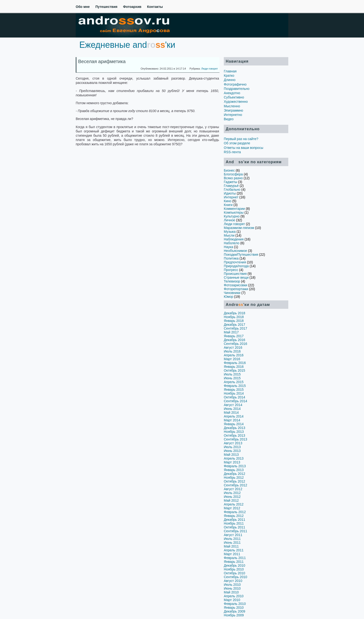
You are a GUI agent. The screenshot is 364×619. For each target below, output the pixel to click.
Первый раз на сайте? (241, 139)
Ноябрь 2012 (234, 478)
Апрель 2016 (234, 355)
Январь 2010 (234, 608)
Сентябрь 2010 (236, 577)
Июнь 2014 (232, 409)
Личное (230, 220)
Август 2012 (233, 489)
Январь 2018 (234, 321)
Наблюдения (234, 239)
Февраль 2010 (235, 604)
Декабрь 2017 (235, 325)
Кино (228, 201)
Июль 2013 (232, 447)
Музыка (230, 232)
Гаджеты (230, 182)
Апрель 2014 (234, 416)
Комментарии (234, 209)
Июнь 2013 (232, 451)
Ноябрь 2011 (234, 523)
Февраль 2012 (235, 512)
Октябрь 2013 (234, 435)
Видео (229, 119)
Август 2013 (233, 443)
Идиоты (230, 193)
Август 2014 (233, 405)
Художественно (236, 102)
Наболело (232, 243)
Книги (228, 205)
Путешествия (106, 7)
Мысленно (232, 106)
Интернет (231, 197)
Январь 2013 (234, 470)
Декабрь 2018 (235, 313)
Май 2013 (231, 455)
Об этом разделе (237, 143)
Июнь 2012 (232, 497)
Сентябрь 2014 (236, 401)
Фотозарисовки (236, 285)
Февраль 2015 (235, 386)
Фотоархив (132, 7)
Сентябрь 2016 (236, 344)
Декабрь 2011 (235, 520)
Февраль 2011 (235, 558)
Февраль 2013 (235, 466)
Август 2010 (233, 581)
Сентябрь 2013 (236, 439)
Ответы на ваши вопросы (244, 148)
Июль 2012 (232, 493)
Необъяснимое (235, 251)
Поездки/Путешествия (241, 255)
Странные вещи (236, 277)
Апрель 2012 (234, 504)
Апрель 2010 (234, 596)
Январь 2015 (234, 390)
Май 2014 (231, 413)
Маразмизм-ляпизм (239, 228)
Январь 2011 (234, 562)
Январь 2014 (234, 424)
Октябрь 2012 (234, 481)
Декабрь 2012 (235, 474)
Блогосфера (233, 174)
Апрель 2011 (234, 550)
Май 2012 (231, 500)
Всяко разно (233, 178)
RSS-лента (232, 152)
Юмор (228, 297)
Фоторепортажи (236, 289)
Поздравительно (237, 89)
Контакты (155, 7)
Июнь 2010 (232, 588)
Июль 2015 (232, 374)
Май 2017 (231, 332)
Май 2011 (231, 546)
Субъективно (234, 97)
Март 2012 (232, 508)
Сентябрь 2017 (236, 328)
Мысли (229, 235)
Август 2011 (233, 535)
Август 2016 (233, 348)
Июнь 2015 (232, 378)
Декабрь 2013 (235, 428)
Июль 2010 (232, 585)
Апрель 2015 (234, 382)
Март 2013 (232, 462)
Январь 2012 (234, 516)
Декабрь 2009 (235, 611)
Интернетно (233, 115)
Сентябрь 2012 (236, 485)
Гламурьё (231, 186)
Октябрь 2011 (234, 527)
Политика (231, 258)
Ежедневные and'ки (127, 45)
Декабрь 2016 (235, 340)
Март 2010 (232, 600)
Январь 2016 (234, 367)
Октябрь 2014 (234, 397)
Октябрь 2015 (234, 370)
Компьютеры (234, 212)
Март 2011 (232, 554)
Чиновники (232, 293)
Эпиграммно (233, 110)
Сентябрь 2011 (236, 531)
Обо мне (83, 7)
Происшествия (235, 274)
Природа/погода (236, 266)
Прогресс (231, 270)
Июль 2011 (232, 539)
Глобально (232, 190)
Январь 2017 (234, 336)
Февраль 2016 (235, 363)
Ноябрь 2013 (234, 432)
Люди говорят (209, 69)
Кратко (229, 76)
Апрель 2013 (234, 458)
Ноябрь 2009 (234, 615)
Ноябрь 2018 (234, 317)
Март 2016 (232, 359)
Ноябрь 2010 (234, 569)
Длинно (230, 80)
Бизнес (229, 170)
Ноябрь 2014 (234, 393)
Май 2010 (231, 592)
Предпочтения (235, 262)
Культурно (232, 216)
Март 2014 (232, 420)
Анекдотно (232, 93)
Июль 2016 (232, 351)
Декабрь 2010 (235, 565)
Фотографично (235, 84)
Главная (230, 71)
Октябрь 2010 (234, 573)
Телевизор (232, 281)
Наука (228, 247)
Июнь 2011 (232, 543)
